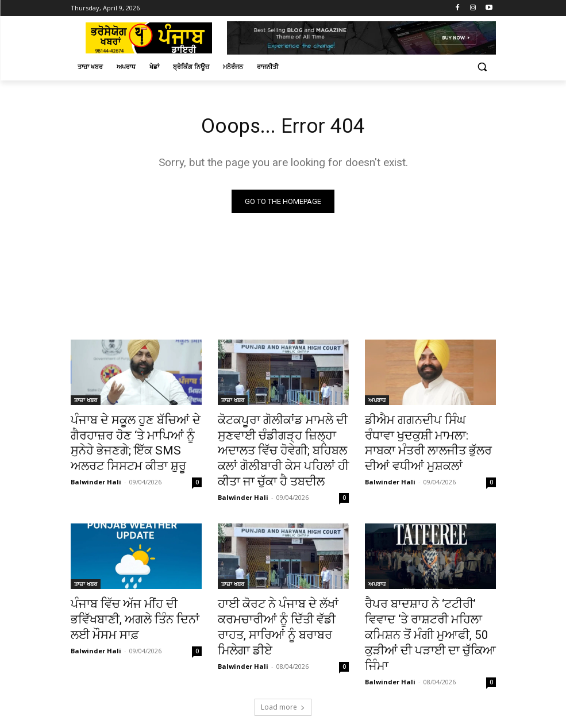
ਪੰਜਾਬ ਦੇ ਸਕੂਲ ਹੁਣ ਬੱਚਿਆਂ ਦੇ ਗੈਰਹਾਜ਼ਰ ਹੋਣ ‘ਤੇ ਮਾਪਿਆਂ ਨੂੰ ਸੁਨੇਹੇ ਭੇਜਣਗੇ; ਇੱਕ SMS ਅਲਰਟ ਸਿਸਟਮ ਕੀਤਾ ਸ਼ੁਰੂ (134, 440)
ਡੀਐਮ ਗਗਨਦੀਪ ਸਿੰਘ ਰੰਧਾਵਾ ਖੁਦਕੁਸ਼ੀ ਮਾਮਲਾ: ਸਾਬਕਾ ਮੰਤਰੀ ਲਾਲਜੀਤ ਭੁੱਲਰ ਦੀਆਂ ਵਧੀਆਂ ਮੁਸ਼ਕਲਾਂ (420, 440)
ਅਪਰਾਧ (377, 402)
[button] (482, 67)
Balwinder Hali (96, 474)
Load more (283, 669)
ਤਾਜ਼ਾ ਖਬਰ (86, 402)
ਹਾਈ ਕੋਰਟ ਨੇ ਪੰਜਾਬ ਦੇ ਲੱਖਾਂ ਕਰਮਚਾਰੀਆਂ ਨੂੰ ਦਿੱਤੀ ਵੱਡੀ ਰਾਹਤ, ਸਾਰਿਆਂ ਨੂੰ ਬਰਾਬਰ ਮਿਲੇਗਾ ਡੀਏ (278, 604)
